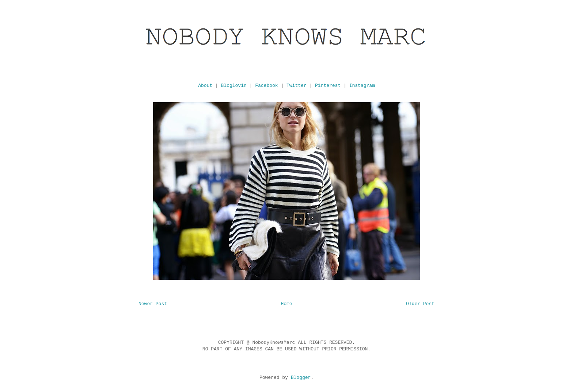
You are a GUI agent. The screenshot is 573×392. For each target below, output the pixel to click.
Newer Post (153, 304)
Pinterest (328, 86)
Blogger (301, 378)
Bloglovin (234, 86)
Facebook (266, 86)
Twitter (297, 86)
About (205, 86)
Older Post (420, 304)
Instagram (362, 86)
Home (286, 304)
